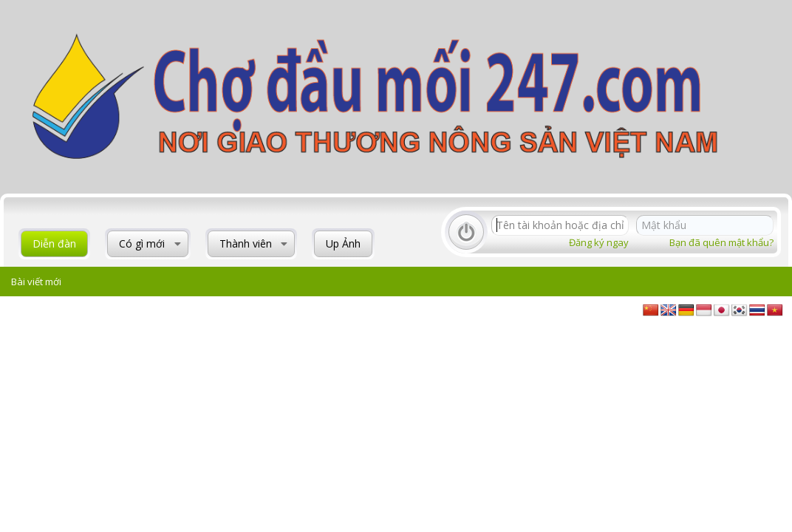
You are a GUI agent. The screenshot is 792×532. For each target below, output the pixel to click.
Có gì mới (142, 243)
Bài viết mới (36, 282)
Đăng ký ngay (599, 242)
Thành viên (246, 243)
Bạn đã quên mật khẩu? (721, 242)
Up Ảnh (343, 243)
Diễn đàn (54, 243)
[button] (178, 244)
